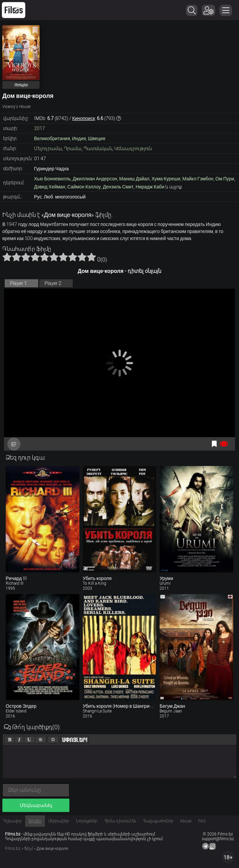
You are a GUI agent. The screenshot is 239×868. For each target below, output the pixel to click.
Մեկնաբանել (36, 805)
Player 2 (53, 283)
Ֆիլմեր (35, 821)
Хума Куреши (166, 179)
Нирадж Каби (150, 187)
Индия (79, 138)
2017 (40, 128)
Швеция (96, 138)
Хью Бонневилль (52, 179)
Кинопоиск (84, 118)
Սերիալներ (59, 821)
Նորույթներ (87, 821)
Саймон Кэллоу (84, 187)
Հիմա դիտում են (120, 821)
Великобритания (52, 138)
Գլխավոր (13, 821)
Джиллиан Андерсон (95, 179)
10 (92, 257)
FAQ (202, 821)
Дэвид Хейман (50, 187)
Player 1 (18, 283)
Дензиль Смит (118, 187)
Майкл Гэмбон (198, 179)
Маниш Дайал (134, 179)
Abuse (186, 821)
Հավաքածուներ (158, 821)
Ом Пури (225, 179)
